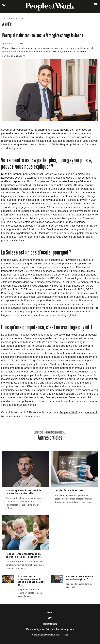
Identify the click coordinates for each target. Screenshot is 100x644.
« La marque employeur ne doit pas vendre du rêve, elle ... (24, 492)
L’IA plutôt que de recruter (70, 490)
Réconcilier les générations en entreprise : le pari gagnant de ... (25, 555)
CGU (48, 629)
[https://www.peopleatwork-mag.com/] (69, 412)
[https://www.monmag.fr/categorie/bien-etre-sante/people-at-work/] (92, 412)
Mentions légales (35, 629)
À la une (7, 24)
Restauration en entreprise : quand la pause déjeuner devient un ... (31, 580)
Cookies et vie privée (63, 629)
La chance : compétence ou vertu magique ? (80, 578)
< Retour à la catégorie (13, 19)
